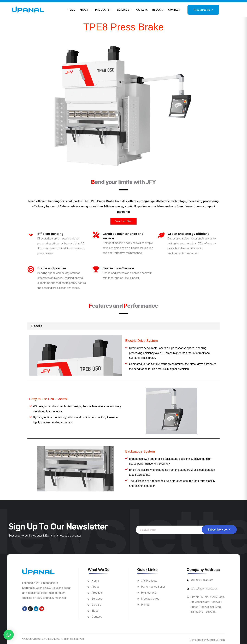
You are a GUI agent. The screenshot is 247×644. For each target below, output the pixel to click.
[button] (9, 635)
